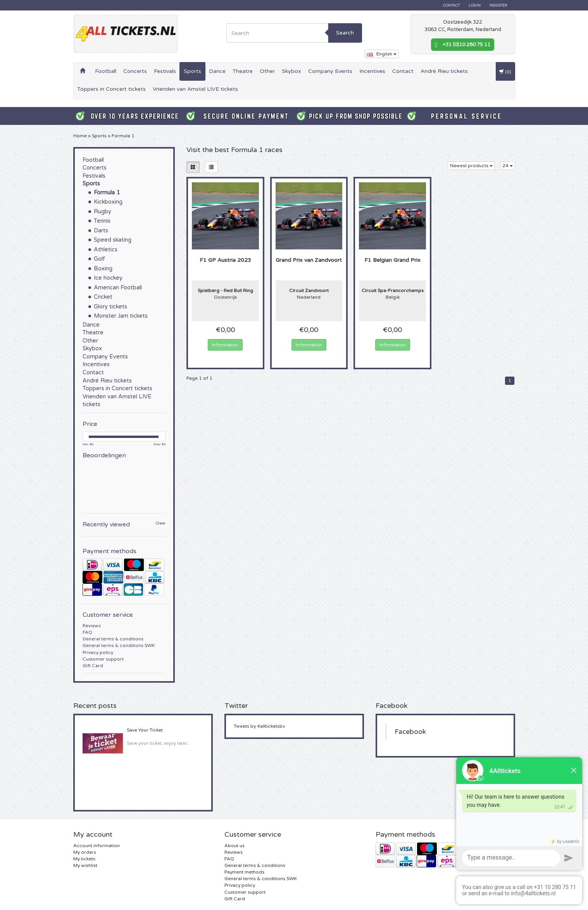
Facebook (410, 732)
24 (508, 166)
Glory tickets (110, 307)
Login (475, 5)
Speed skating (113, 240)
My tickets (84, 859)
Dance (217, 71)
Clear (161, 523)
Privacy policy (98, 652)
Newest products (471, 166)
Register (498, 5)
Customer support (103, 659)
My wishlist (85, 865)
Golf (99, 259)
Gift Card (93, 666)
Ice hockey (108, 278)
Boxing (103, 269)
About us (235, 846)
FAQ (87, 632)
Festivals (165, 71)
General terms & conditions (113, 639)
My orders (85, 852)
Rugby (103, 212)
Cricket (103, 297)
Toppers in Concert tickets (111, 89)
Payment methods (244, 872)
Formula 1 (123, 136)
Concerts (135, 71)
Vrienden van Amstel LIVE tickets (195, 89)
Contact (451, 5)
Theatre (243, 71)
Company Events (330, 71)
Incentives (372, 71)
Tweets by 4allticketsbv (259, 726)
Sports (192, 71)
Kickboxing (108, 202)
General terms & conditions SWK (119, 645)
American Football (118, 288)
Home (80, 136)
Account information (97, 846)
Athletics (106, 250)
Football (106, 71)
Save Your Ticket (145, 730)
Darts (101, 231)
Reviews (92, 626)
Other (267, 71)
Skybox (291, 71)
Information (225, 345)
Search (345, 33)
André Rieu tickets (444, 71)
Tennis (102, 221)
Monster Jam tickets (121, 316)
